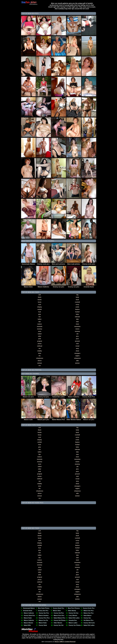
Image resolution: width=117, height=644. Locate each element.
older (40, 336)
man (77, 322)
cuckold (77, 302)
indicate (77, 317)
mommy (40, 329)
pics (77, 336)
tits (40, 356)
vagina (77, 356)
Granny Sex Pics (43, 611)
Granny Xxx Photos (75, 625)
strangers (77, 353)
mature (40, 324)
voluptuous (40, 358)
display (40, 307)
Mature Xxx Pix (43, 620)
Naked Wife (27, 625)
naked (40, 334)
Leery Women (73, 615)
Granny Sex (87, 618)
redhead (40, 346)
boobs (40, 300)
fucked (77, 312)
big (77, 295)
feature (77, 309)
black (40, 297)
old (77, 334)
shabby (40, 351)
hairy (77, 314)
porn (77, 339)
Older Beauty (72, 611)
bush (77, 300)
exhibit (40, 309)
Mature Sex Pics (89, 611)
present (77, 341)
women (77, 363)
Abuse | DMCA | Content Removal (65, 642)
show (77, 351)
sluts (40, 353)
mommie (40, 326)
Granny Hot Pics (59, 613)
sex (40, 348)
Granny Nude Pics (59, 608)
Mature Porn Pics (59, 615)
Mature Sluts (57, 611)
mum (40, 331)
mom (77, 324)
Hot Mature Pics (89, 620)
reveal (77, 346)
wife (77, 361)
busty (40, 302)
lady (77, 319)
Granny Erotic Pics (89, 608)
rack (77, 344)
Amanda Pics (73, 620)
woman (40, 363)
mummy (77, 331)
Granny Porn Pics (44, 618)
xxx (40, 366)
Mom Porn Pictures (74, 608)
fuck (40, 312)
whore (40, 361)
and (40, 295)
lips (40, 322)
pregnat (40, 341)
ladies (40, 319)
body (77, 297)
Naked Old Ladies (74, 618)
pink (40, 339)
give (40, 314)
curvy (77, 305)
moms (77, 329)
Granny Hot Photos (60, 620)
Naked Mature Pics (59, 618)
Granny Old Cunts (89, 623)
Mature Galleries (29, 613)
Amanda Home (28, 611)
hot (40, 317)
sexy (77, 348)
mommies (77, 326)
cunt (40, 305)
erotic (77, 307)
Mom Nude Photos (44, 608)
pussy (40, 344)
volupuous (77, 358)
